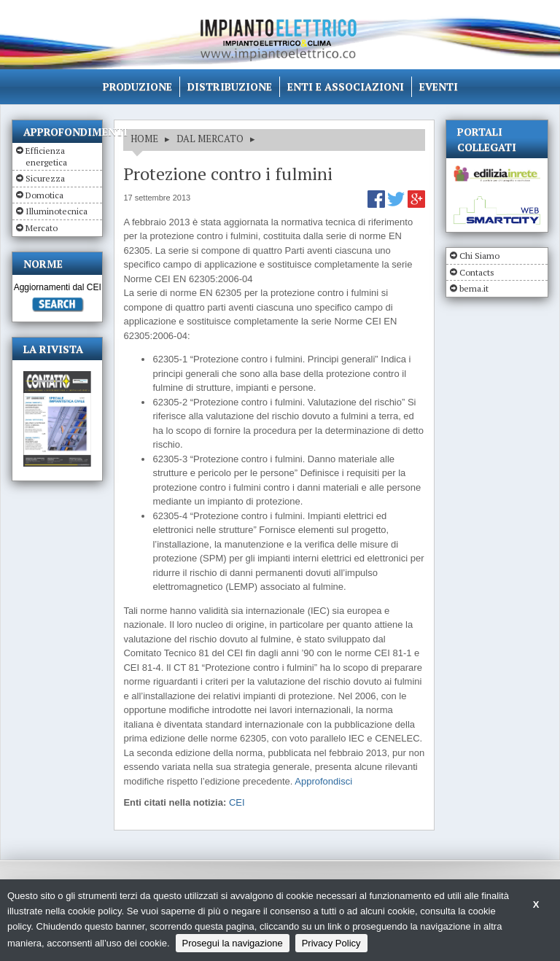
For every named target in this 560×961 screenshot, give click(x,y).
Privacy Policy (331, 943)
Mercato (42, 228)
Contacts (477, 272)
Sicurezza (45, 178)
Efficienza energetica (46, 156)
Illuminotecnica (57, 211)
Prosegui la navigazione (233, 943)
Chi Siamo (479, 256)
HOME (144, 139)
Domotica (44, 195)
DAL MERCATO (210, 139)
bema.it (474, 288)
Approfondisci (323, 781)
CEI (237, 802)
